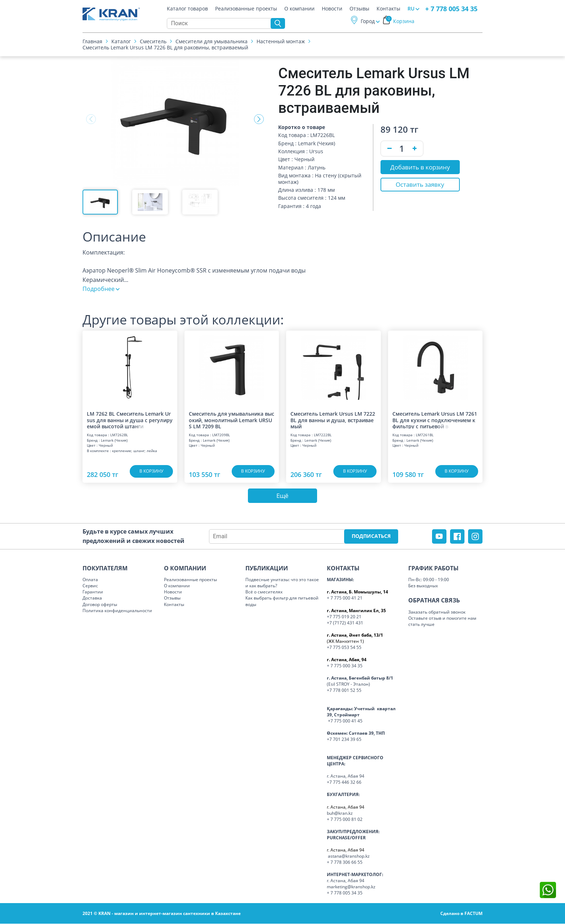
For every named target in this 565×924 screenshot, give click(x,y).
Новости (332, 9)
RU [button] (411, 8)
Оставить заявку (420, 185)
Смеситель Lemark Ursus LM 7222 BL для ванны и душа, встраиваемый (333, 420)
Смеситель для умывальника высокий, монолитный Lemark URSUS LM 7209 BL (232, 420)
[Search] (221, 23)
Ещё (282, 496)
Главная (92, 41)
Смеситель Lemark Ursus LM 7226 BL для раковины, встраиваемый (165, 47)
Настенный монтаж (281, 41)
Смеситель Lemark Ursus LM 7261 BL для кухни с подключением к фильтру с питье (435, 420)
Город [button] (368, 21)
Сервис (90, 586)
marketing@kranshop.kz (351, 887)
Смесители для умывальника (212, 41)
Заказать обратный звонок (437, 612)
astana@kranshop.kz (349, 856)
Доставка (92, 598)
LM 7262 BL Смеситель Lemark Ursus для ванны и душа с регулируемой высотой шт (130, 420)
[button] (259, 119)
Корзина (400, 21)
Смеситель (153, 41)
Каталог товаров (187, 9)
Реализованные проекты (246, 9)
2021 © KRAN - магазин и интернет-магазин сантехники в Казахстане (162, 914)
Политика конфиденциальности (117, 611)
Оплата (90, 580)
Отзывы (359, 9)
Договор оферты (100, 604)
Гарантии (93, 592)
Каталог (121, 41)
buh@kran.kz (340, 813)
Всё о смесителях (264, 592)
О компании (299, 9)
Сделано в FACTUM (461, 914)
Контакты (388, 9)
